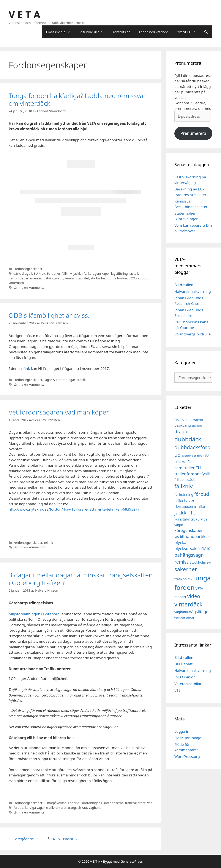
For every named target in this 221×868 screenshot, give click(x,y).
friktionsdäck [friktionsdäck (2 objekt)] (185, 480)
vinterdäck (16, 283)
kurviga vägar (35, 808)
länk (26, 369)
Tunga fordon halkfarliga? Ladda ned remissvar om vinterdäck (77, 99)
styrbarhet (98, 278)
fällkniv (67, 273)
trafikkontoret (56, 808)
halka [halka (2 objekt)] (179, 501)
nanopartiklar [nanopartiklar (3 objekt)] (198, 536)
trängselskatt (78, 808)
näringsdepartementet (25, 278)
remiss (70, 278)
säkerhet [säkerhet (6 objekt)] (186, 569)
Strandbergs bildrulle (193, 334)
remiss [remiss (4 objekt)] (182, 562)
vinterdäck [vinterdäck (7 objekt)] (188, 604)
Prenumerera (193, 133)
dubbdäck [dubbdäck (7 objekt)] (188, 439)
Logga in (182, 731)
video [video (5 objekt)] (194, 596)
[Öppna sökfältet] (206, 32)
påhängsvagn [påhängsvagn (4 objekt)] (189, 555)
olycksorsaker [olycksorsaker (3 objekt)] (187, 548)
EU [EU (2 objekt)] (207, 455)
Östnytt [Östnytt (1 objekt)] (190, 618)
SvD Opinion (185, 677)
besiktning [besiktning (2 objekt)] (183, 425)
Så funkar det (93, 32)
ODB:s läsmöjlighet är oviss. (49, 315)
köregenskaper (99, 273)
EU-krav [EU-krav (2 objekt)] (180, 462)
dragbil (27, 273)
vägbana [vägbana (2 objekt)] (181, 612)
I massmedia (60, 32)
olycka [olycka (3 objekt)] (180, 542)
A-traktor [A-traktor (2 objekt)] (197, 420)
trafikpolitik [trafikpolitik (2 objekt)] (183, 579)
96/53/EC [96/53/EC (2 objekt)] (181, 420)
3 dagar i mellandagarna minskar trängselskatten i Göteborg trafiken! (81, 579)
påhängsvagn (54, 278)
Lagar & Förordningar (59, 380)
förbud (18, 808)
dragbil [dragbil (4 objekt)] (182, 431)
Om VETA (188, 32)
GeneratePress (132, 861)
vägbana (95, 808)
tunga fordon (117, 278)
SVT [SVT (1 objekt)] (209, 563)
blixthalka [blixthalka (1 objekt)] (197, 426)
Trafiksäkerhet (135, 803)
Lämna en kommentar (30, 288)
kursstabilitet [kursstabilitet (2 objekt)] (185, 519)
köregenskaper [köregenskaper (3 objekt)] (189, 530)
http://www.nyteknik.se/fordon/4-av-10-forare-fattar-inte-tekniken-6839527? (74, 509)
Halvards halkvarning (193, 291)
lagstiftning (119, 273)
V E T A (24, 14)
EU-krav (39, 273)
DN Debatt (183, 664)
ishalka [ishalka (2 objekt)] (200, 506)
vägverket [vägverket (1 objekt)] (180, 618)
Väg (150, 803)
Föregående (21, 839)
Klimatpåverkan (55, 803)
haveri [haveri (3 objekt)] (190, 500)
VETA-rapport (138, 278)
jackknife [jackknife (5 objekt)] (185, 513)
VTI (177, 690)
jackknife (80, 273)
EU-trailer (53, 273)
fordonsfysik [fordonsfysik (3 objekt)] (198, 474)
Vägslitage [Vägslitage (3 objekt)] (199, 612)
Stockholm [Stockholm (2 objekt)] (198, 562)
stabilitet (83, 278)
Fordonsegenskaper (28, 269)
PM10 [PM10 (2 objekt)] (206, 549)
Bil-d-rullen (184, 285)
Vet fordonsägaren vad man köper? (60, 412)
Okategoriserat (112, 803)
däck (17, 273)
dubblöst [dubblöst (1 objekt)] (186, 456)
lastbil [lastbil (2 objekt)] (179, 537)
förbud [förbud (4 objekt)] (202, 494)
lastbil (134, 273)
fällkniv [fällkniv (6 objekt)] (184, 486)
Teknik (81, 380)
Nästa (70, 839)
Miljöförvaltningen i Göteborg (35, 614)
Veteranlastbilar (188, 684)
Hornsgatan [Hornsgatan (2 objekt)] (184, 506)
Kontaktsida (122, 32)
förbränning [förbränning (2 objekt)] (184, 494)
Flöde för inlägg (188, 738)
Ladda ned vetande (154, 32)
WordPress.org (187, 757)
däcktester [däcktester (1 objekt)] (198, 456)
